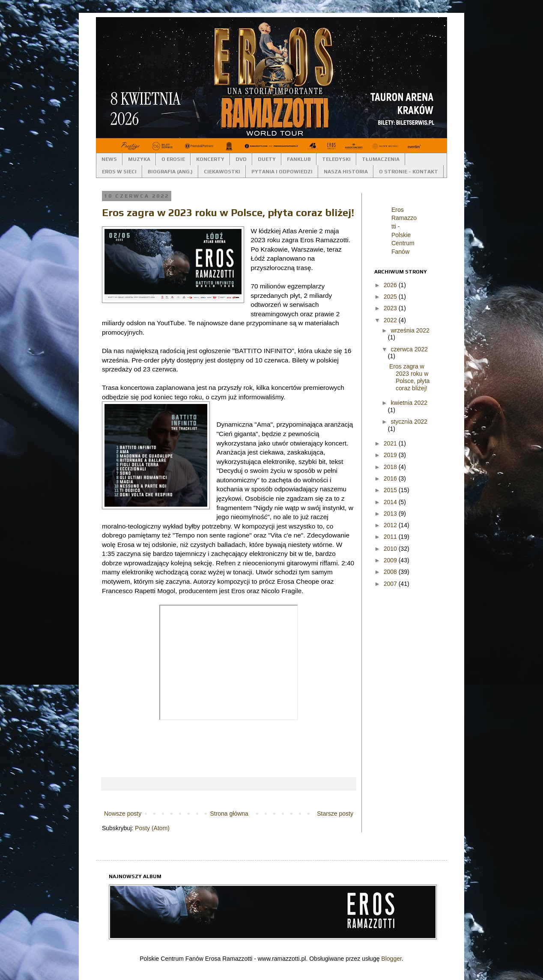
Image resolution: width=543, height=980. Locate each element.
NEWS (109, 159)
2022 (391, 320)
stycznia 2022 (409, 422)
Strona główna (229, 814)
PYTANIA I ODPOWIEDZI (282, 172)
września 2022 (410, 330)
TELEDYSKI (336, 159)
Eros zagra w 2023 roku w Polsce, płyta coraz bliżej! (228, 212)
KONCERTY (210, 159)
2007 (391, 584)
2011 (391, 537)
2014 (391, 502)
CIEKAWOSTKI (222, 172)
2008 (391, 572)
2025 (391, 297)
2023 (391, 308)
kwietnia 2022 (409, 403)
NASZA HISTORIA (346, 172)
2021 (391, 443)
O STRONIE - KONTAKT (409, 172)
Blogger (391, 959)
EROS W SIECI (119, 172)
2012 (391, 525)
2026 (391, 285)
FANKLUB (299, 159)
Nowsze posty (123, 814)
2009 (391, 560)
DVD (241, 159)
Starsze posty (335, 814)
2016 (391, 478)
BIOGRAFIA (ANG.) (170, 172)
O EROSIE (173, 159)
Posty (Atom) (152, 828)
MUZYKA (139, 159)
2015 (391, 490)
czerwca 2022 (409, 349)
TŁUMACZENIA (381, 159)
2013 (391, 514)
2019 (391, 455)
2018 (391, 467)
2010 (391, 549)
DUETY (267, 159)
